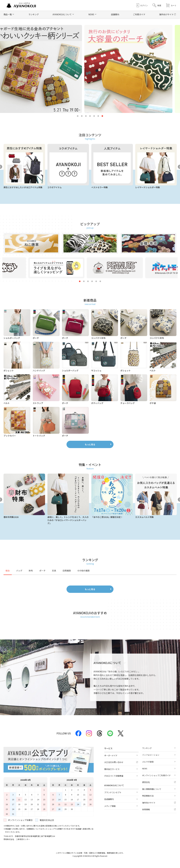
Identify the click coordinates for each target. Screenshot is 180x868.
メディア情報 (110, 806)
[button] (157, 5)
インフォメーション (151, 755)
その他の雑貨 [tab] (83, 571)
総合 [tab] (8, 571)
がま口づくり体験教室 (114, 776)
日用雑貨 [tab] (67, 571)
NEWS (145, 768)
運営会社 (146, 782)
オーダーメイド (111, 755)
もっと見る (90, 444)
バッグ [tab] (19, 571)
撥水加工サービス (112, 769)
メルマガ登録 (148, 762)
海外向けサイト (166, 14)
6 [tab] (98, 116)
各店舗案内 (109, 799)
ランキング (34, 14)
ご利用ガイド (139, 14)
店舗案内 (115, 14)
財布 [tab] (31, 571)
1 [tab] (78, 116)
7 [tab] (102, 116)
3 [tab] (86, 116)
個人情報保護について (152, 789)
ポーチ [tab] (42, 571)
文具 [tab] (54, 571)
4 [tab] (90, 116)
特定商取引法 (148, 796)
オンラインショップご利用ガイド (156, 775)
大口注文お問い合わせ (114, 762)
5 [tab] (94, 116)
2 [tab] (82, 116)
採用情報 (146, 809)
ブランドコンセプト (113, 792)
